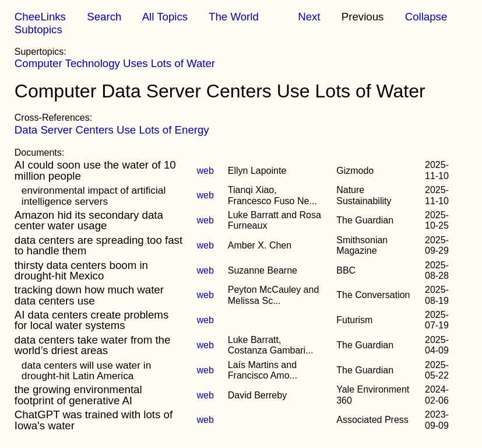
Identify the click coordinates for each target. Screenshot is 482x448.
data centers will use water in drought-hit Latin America (86, 370)
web (205, 171)
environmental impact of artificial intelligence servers (94, 195)
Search (104, 17)
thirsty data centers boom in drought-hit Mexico (81, 270)
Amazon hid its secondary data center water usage (89, 220)
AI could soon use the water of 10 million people (95, 170)
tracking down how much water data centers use (89, 295)
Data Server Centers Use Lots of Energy (112, 130)
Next (309, 17)
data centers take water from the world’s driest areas (93, 345)
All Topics (165, 17)
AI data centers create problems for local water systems (92, 320)
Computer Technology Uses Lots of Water (115, 63)
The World (234, 17)
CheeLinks (40, 17)
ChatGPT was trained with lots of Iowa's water (94, 420)
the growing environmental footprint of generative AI (78, 395)
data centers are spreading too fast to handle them (98, 245)
